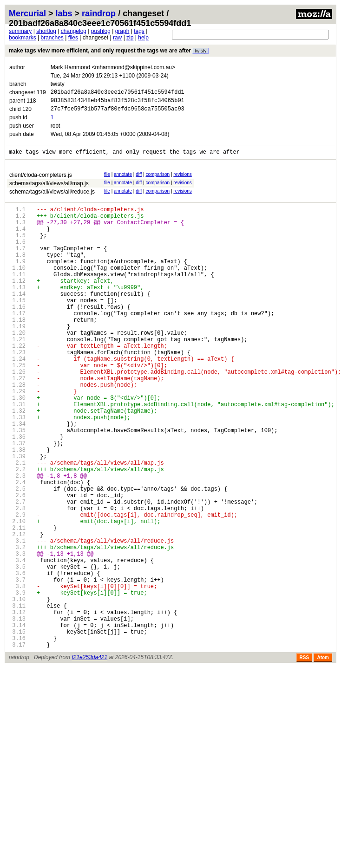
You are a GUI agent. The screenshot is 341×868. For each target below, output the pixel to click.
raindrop (99, 13)
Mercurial (27, 13)
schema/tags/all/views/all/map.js (49, 189)
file (107, 180)
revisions (182, 180)
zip (130, 38)
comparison (157, 180)
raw (117, 38)
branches (52, 38)
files (73, 38)
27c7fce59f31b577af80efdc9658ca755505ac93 (118, 113)
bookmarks (23, 38)
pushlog (101, 31)
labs (64, 13)
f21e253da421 (89, 758)
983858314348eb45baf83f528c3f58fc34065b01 (118, 103)
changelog (74, 31)
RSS (305, 758)
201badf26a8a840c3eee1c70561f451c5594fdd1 (118, 93)
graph (122, 31)
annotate (123, 180)
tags (139, 31)
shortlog (46, 31)
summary (20, 31)
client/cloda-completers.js (41, 181)
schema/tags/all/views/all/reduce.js (52, 197)
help (143, 38)
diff (139, 180)
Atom (323, 758)
